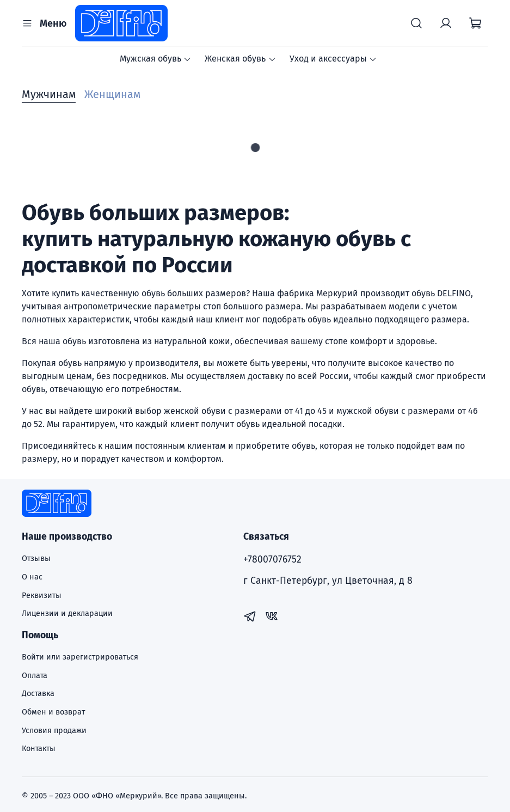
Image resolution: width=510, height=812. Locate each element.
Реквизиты (42, 596)
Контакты (39, 749)
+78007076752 (272, 560)
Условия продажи (54, 731)
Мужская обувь (156, 59)
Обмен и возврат (53, 712)
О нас (32, 577)
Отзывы (36, 558)
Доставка (38, 694)
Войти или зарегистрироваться (80, 657)
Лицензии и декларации (67, 613)
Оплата (35, 676)
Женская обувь (240, 59)
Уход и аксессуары (333, 59)
